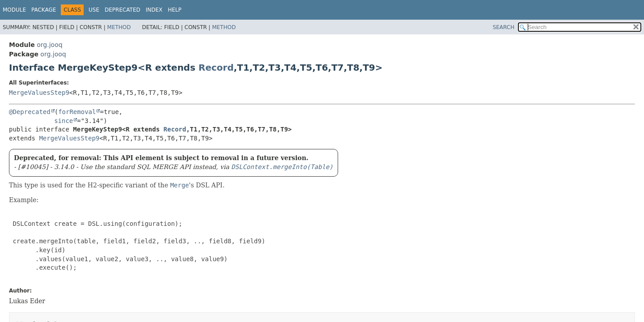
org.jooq (49, 45)
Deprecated (123, 10)
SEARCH (504, 27)
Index (154, 10)
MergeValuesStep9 (39, 93)
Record (216, 68)
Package (44, 10)
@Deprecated (30, 112)
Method (119, 27)
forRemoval (77, 112)
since (64, 121)
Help (175, 10)
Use (94, 10)
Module (14, 10)
